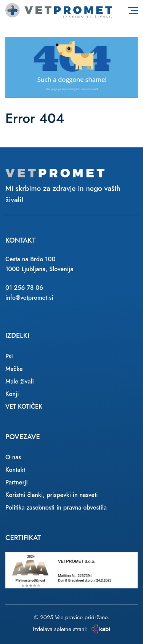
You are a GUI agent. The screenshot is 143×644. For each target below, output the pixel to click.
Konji (12, 394)
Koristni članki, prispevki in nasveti (52, 495)
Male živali (20, 381)
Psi (9, 356)
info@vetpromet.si (29, 298)
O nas (13, 457)
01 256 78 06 (24, 288)
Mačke (14, 369)
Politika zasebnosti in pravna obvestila (56, 507)
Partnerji (17, 482)
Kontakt (15, 470)
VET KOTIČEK (24, 407)
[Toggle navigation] (133, 10)
